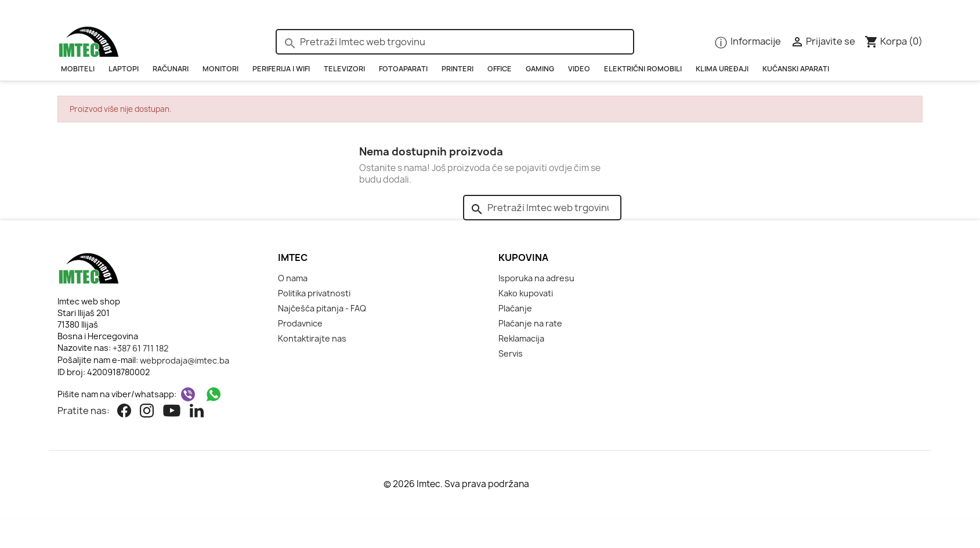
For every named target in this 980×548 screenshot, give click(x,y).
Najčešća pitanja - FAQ (322, 308)
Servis (511, 353)
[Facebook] (124, 412)
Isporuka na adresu (536, 278)
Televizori (344, 69)
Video (579, 69)
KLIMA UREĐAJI (722, 69)
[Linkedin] (197, 412)
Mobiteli (78, 69)
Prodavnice (300, 323)
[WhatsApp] (214, 394)
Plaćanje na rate (530, 323)
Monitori (220, 69)
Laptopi (124, 69)
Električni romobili (643, 69)
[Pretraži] (455, 42)
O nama (293, 278)
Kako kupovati (526, 293)
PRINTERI (458, 69)
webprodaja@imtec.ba (185, 360)
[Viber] (188, 394)
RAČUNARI (171, 69)
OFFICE (500, 69)
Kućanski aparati (796, 69)
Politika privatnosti (314, 293)
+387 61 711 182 (140, 348)
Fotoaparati (403, 69)
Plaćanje (515, 308)
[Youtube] (172, 412)
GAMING (540, 69)
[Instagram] (147, 412)
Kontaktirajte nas (312, 338)
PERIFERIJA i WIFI (281, 69)
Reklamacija (521, 338)
